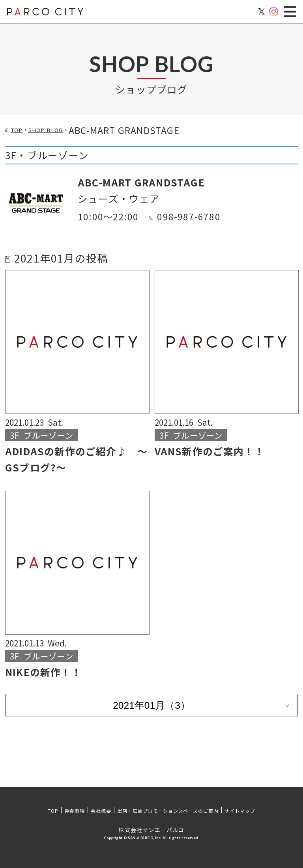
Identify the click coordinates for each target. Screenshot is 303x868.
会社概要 (101, 811)
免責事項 (75, 811)
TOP (53, 811)
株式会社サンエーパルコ (151, 830)
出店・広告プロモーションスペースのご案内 (168, 811)
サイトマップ (240, 811)
